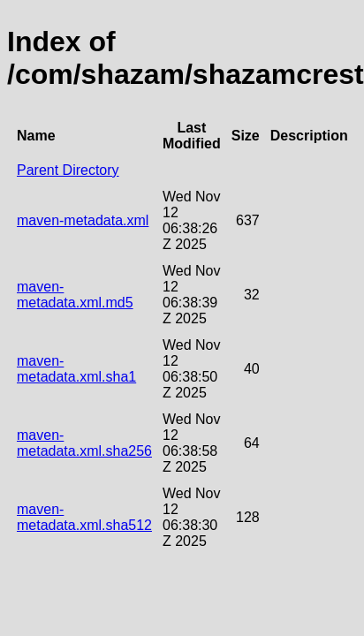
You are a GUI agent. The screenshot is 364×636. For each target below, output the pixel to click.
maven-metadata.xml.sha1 (76, 369)
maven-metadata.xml (83, 220)
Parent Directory (68, 170)
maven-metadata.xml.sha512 (84, 517)
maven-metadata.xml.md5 (75, 295)
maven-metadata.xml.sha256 (84, 443)
